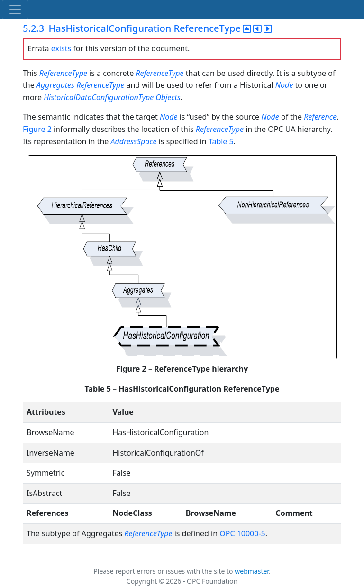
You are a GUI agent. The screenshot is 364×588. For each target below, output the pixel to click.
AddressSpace (133, 141)
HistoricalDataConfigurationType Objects (112, 97)
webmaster (252, 571)
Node (285, 85)
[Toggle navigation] (15, 9)
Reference (320, 117)
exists (61, 48)
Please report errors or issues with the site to (164, 571)
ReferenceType (63, 73)
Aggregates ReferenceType (80, 85)
